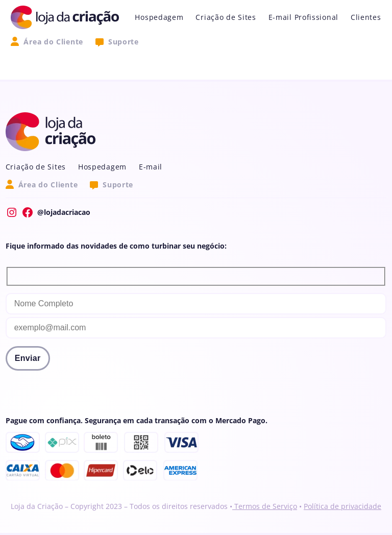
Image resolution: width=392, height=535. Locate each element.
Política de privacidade (342, 506)
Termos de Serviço (265, 506)
